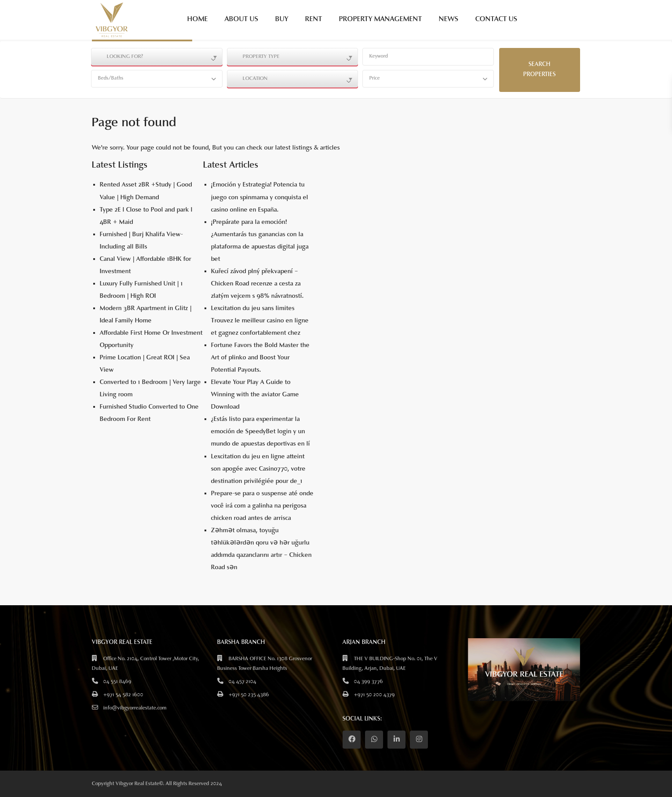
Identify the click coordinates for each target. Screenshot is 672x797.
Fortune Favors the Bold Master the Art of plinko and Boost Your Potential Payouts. (260, 358)
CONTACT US (497, 20)
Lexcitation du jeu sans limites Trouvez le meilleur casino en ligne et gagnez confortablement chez (260, 321)
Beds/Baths (111, 79)
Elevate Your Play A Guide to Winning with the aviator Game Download (255, 395)
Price (375, 79)
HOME (198, 20)
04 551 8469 (117, 682)
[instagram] (419, 740)
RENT (314, 20)
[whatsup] (374, 740)
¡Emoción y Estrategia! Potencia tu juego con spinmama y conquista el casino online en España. (260, 197)
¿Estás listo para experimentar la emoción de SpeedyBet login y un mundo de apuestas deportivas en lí (261, 432)
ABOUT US (242, 20)
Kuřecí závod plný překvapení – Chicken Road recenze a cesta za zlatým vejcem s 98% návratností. (257, 284)
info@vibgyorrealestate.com (135, 708)
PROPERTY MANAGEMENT (381, 20)
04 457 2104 (243, 682)
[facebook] (352, 740)
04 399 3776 (369, 682)
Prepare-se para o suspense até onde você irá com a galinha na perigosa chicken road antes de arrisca (262, 506)
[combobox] (157, 57)
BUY (282, 20)
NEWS (449, 20)
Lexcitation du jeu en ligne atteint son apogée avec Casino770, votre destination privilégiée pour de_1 (258, 469)
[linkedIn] (396, 740)
